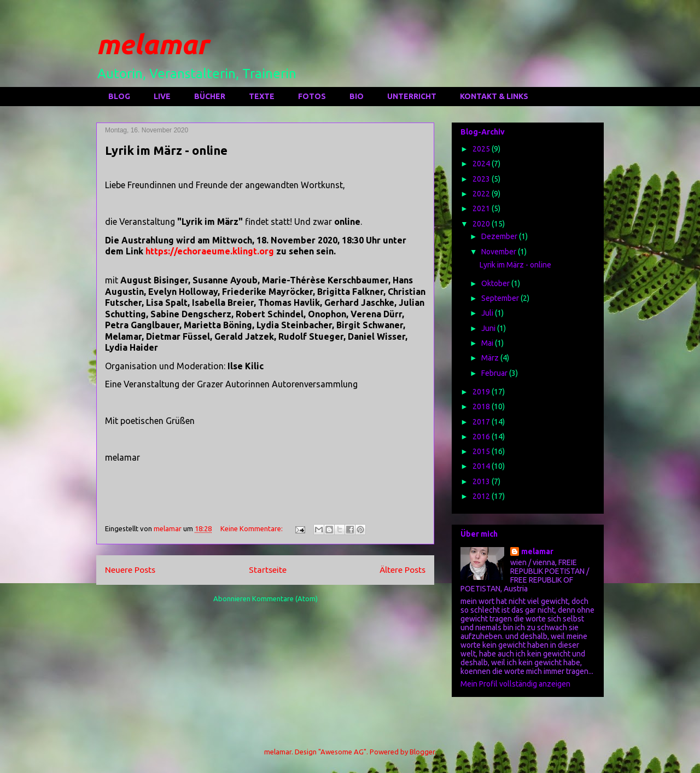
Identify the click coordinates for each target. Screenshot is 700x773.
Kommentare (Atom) (285, 598)
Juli (488, 313)
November (500, 252)
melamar (152, 44)
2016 (482, 437)
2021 (482, 208)
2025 (482, 149)
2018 (482, 406)
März (491, 358)
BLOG (119, 96)
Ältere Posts (402, 569)
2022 (482, 194)
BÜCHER (210, 96)
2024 (482, 164)
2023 (482, 179)
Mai (488, 343)
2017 (482, 422)
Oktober (496, 283)
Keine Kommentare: (252, 528)
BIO (357, 96)
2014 (482, 466)
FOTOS (312, 96)
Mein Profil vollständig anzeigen (515, 684)
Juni (489, 328)
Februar (495, 373)
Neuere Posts (130, 569)
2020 (482, 224)
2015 (482, 451)
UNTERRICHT (412, 96)
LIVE (162, 96)
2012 (482, 496)
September (501, 298)
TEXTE (262, 96)
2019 (482, 392)
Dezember (500, 236)
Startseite (268, 569)
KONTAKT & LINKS (494, 96)
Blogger (422, 752)
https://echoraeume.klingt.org (211, 251)
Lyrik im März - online (166, 150)
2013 (482, 481)
